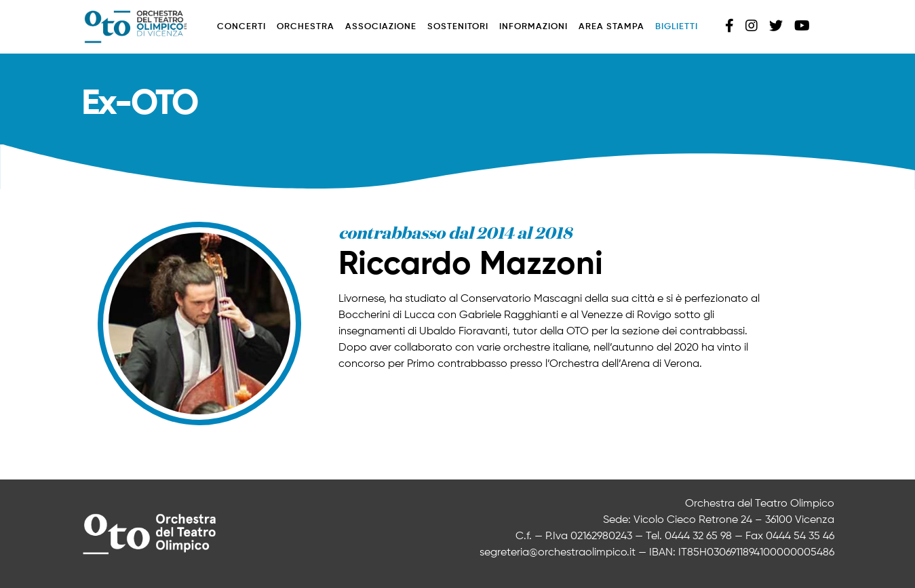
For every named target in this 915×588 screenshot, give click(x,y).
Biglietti (677, 27)
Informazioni (533, 27)
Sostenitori (458, 27)
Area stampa (611, 27)
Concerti (241, 27)
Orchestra (306, 27)
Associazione (381, 27)
